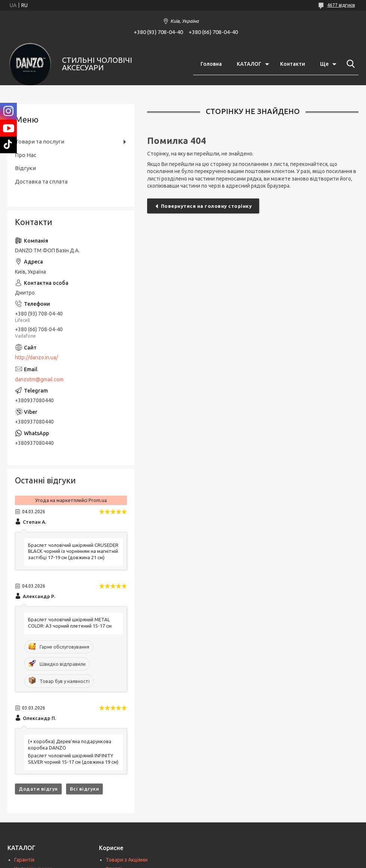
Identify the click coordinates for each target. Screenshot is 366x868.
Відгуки (25, 168)
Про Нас (26, 155)
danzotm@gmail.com (39, 379)
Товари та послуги (40, 141)
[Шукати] (349, 64)
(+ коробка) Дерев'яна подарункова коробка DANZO (70, 744)
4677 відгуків (341, 5)
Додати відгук (38, 789)
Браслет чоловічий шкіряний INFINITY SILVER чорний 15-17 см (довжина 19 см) (73, 759)
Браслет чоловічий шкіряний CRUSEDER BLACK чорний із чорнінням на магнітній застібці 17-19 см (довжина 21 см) (73, 551)
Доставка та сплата (41, 181)
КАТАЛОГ (249, 64)
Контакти (293, 64)
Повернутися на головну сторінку (207, 206)
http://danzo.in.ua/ (36, 357)
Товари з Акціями (127, 860)
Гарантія (24, 860)
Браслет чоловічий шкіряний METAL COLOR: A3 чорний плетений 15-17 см (70, 623)
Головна (211, 64)
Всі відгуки (85, 789)
